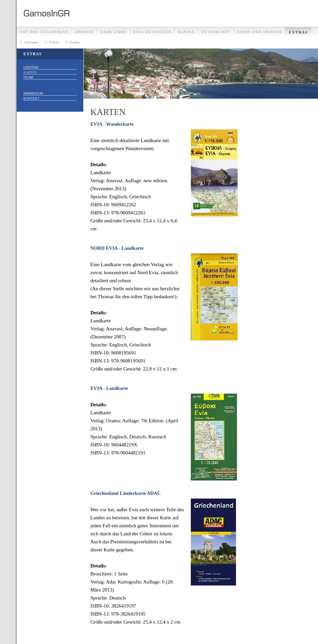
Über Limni (113, 32)
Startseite (31, 42)
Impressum (33, 93)
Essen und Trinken (260, 32)
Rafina (186, 32)
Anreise (84, 32)
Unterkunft (216, 32)
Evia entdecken (152, 32)
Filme (28, 77)
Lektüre (31, 67)
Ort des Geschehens (44, 32)
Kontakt (31, 98)
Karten (75, 42)
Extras (298, 32)
